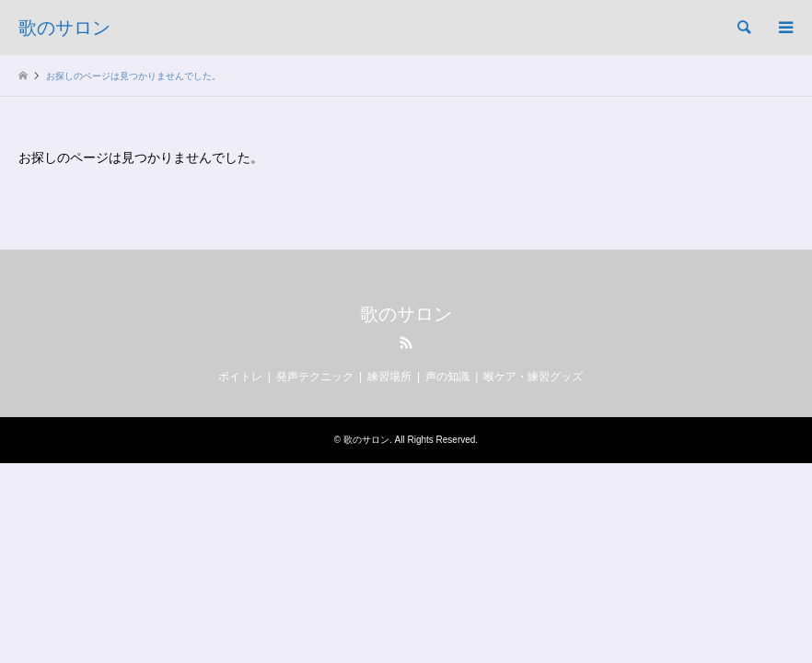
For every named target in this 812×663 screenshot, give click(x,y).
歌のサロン (406, 314)
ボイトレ (240, 377)
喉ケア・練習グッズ (533, 377)
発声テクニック (315, 377)
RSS (406, 343)
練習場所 (389, 377)
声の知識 (447, 377)
